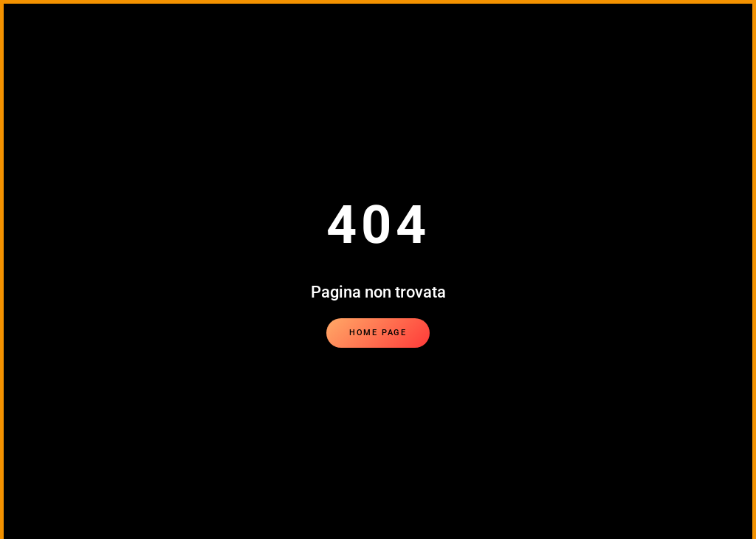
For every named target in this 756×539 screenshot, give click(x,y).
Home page (378, 333)
